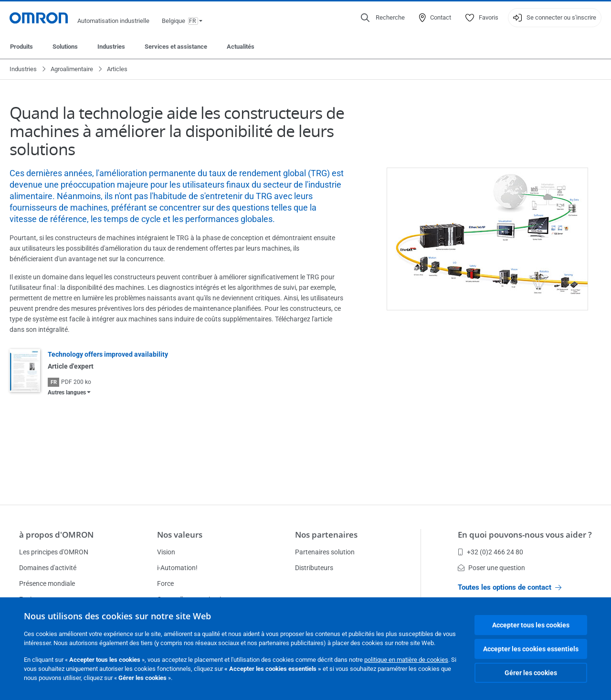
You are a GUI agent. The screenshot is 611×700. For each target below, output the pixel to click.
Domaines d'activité (48, 568)
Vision (166, 552)
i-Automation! (177, 568)
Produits (21, 47)
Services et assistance (176, 47)
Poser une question (491, 568)
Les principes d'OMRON (54, 552)
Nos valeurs (180, 535)
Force (165, 583)
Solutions (65, 47)
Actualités (241, 47)
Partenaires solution (325, 552)
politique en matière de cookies (406, 660)
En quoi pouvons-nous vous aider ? (525, 535)
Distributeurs (314, 568)
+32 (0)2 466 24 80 (490, 552)
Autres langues (67, 392)
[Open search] (383, 18)
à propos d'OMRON (56, 535)
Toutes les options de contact (510, 587)
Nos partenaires (326, 535)
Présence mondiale (47, 583)
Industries (111, 47)
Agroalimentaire (72, 69)
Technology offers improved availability (108, 354)
